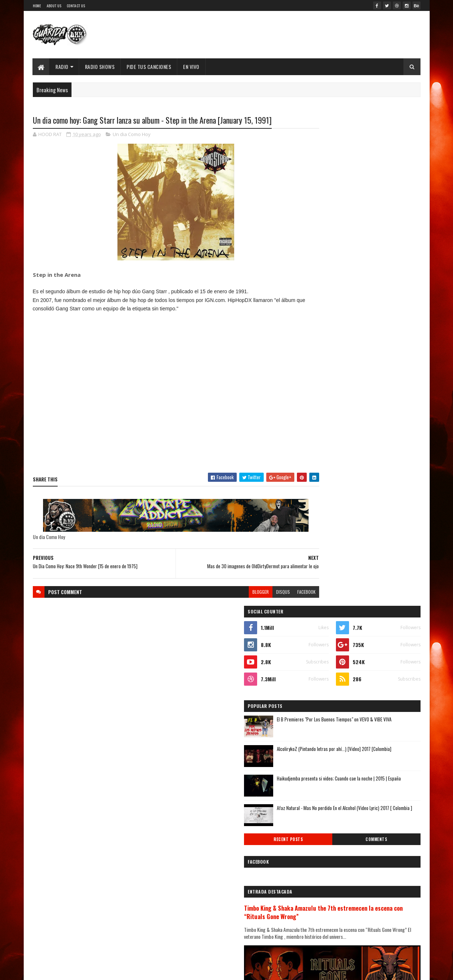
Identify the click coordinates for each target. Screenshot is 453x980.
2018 (318, 695)
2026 (318, 613)
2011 (317, 878)
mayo (317, 774)
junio (317, 764)
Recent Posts (333, 347)
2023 (318, 644)
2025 (318, 623)
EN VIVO (192, 67)
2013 (318, 858)
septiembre (324, 734)
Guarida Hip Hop (155, 970)
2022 (318, 654)
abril (316, 784)
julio (316, 754)
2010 (318, 889)
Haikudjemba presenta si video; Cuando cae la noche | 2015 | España (377, 290)
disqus (255, 592)
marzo (318, 794)
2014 (318, 847)
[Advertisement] (162, 407)
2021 (318, 664)
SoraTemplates (97, 970)
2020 (318, 675)
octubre (320, 725)
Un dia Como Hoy (132, 135)
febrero (320, 804)
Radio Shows (100, 67)
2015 (318, 837)
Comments (391, 347)
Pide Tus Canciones (149, 67)
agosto (319, 745)
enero (317, 814)
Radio (62, 67)
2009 (318, 899)
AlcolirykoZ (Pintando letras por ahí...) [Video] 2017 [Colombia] (372, 260)
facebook (278, 592)
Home (37, 6)
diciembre (322, 715)
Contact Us (76, 6)
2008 (318, 909)
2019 (318, 685)
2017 (318, 706)
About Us (54, 6)
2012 (318, 868)
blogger (233, 592)
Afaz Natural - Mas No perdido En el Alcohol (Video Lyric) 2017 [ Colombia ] (376, 319)
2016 (318, 827)
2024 (319, 633)
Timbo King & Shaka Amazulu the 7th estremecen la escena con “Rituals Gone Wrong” (355, 424)
